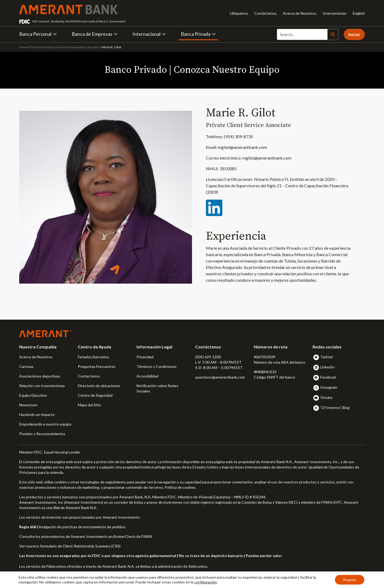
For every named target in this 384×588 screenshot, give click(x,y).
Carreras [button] (26, 366)
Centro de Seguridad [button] (95, 395)
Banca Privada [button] (198, 34)
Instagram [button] (329, 387)
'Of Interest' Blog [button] (335, 408)
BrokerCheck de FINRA (133, 536)
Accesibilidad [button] (147, 376)
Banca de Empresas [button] (95, 34)
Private (35, 47)
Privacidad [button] (145, 357)
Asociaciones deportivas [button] (40, 376)
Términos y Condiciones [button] (157, 366)
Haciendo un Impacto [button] (37, 414)
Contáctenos (265, 13)
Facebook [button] (328, 377)
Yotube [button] (326, 397)
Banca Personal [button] (38, 34)
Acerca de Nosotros (300, 13)
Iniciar (354, 34)
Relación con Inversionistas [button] (42, 386)
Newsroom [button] (28, 405)
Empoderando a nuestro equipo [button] (45, 424)
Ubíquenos (239, 13)
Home (24, 47)
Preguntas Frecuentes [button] (97, 366)
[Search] (302, 34)
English (359, 13)
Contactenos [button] (89, 376)
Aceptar (349, 580)
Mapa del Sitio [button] (89, 405)
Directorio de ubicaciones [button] (99, 386)
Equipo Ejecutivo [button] (33, 395)
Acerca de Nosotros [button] (36, 357)
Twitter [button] (327, 357)
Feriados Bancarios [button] (93, 357)
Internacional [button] (149, 34)
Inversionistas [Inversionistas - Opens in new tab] (335, 13)
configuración (205, 582)
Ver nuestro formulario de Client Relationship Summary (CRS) (70, 546)
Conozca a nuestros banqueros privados (71, 47)
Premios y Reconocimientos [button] (42, 434)
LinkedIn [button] (327, 367)
